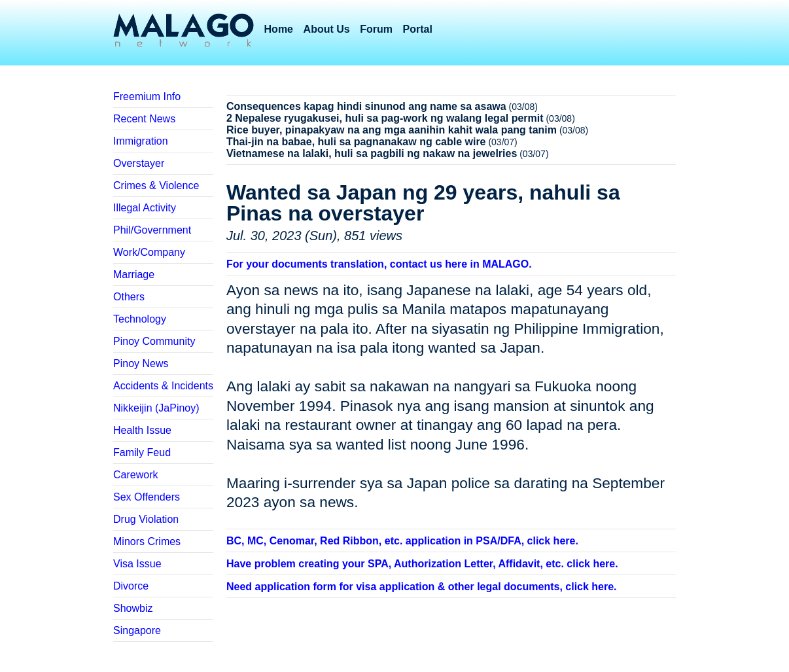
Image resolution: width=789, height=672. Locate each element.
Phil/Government (152, 230)
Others (129, 297)
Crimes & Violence (156, 186)
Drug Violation (146, 519)
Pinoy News (141, 363)
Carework (135, 475)
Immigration (141, 141)
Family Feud (142, 452)
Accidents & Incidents (163, 386)
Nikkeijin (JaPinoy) (156, 408)
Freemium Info (147, 97)
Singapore (137, 630)
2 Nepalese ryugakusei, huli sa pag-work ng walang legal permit (385, 118)
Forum (376, 29)
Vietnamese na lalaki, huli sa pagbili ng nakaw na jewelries (372, 153)
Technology (140, 319)
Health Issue (142, 430)
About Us (327, 29)
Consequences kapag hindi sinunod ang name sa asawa (366, 106)
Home (279, 29)
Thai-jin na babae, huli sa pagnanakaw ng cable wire (356, 142)
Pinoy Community (154, 341)
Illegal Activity (145, 208)
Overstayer (139, 163)
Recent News (144, 119)
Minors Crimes (147, 541)
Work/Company (149, 252)
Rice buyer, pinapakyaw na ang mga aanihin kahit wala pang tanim (392, 130)
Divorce (131, 586)
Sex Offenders (147, 497)
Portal (418, 29)
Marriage (134, 274)
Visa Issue (137, 564)
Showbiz (133, 608)
